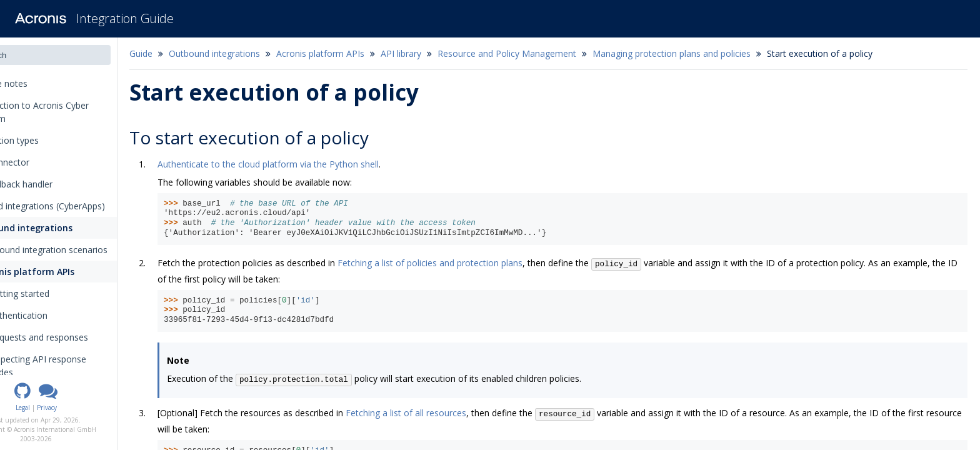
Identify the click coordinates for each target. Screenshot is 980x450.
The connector (41, 162)
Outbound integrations (61, 228)
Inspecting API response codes (82, 366)
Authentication (59, 315)
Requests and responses (83, 337)
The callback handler (52, 184)
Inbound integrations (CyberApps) (78, 206)
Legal (68, 407)
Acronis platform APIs (67, 272)
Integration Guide (125, 18)
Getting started (60, 293)
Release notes (44, 83)
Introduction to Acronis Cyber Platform (70, 112)
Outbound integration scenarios (84, 250)
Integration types (49, 140)
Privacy (92, 407)
